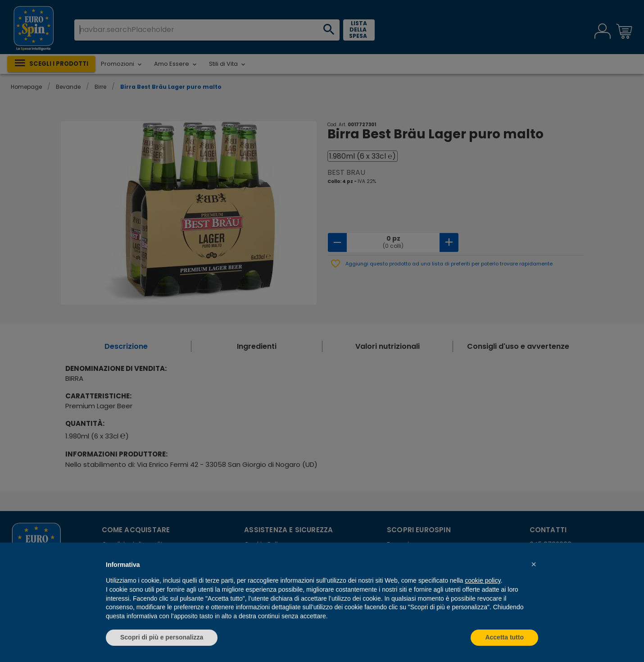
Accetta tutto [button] (504, 637)
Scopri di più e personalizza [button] (162, 637)
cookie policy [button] (483, 580)
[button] (534, 564)
